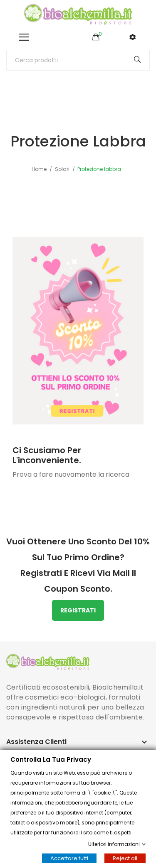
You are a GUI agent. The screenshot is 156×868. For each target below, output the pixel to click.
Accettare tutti (69, 858)
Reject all (125, 858)
